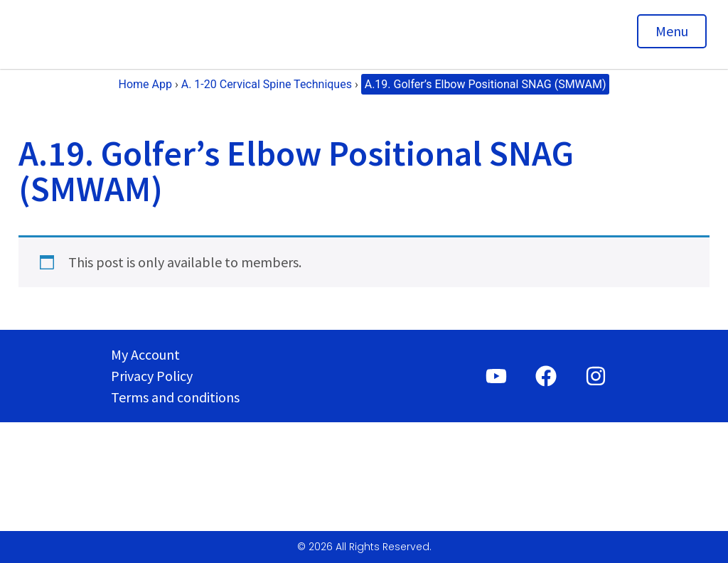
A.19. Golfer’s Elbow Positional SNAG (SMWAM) (486, 84)
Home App (145, 84)
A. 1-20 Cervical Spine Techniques (267, 84)
